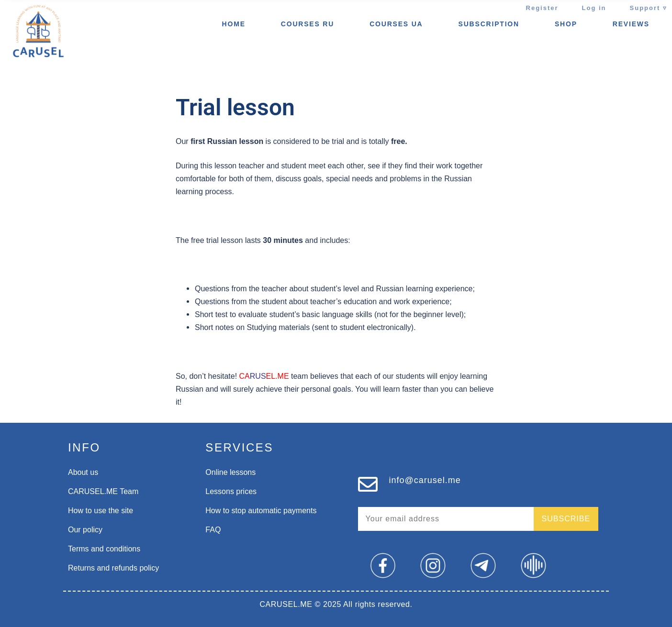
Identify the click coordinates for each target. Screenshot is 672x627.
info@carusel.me (425, 480)
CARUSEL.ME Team (103, 491)
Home (234, 24)
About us (83, 472)
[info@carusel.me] (368, 484)
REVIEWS (631, 24)
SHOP (566, 24)
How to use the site (101, 511)
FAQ (213, 530)
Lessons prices (231, 491)
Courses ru (308, 24)
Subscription (489, 24)
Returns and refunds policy (113, 568)
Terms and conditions (104, 549)
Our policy (85, 530)
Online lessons (230, 472)
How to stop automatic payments (261, 511)
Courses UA (396, 24)
